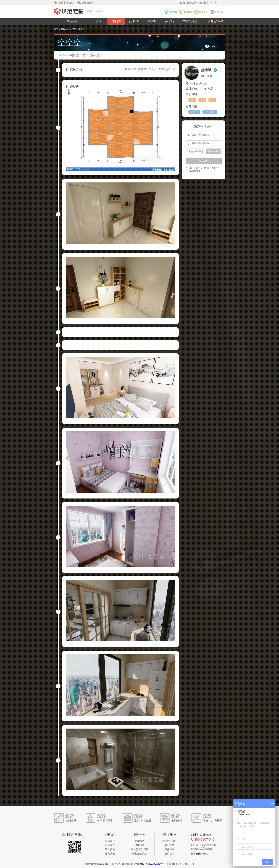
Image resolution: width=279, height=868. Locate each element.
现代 (74, 29)
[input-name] (204, 135)
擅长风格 (191, 94)
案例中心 (65, 29)
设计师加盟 (169, 841)
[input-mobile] (204, 143)
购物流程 (140, 845)
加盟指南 (169, 854)
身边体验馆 (217, 21)
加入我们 (110, 854)
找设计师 (134, 21)
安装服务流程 (140, 854)
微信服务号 (88, 3)
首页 (99, 21)
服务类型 (191, 106)
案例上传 (169, 845)
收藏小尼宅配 (66, 3)
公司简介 (110, 841)
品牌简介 (110, 845)
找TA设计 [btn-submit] (203, 161)
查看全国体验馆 (199, 854)
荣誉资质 (110, 849)
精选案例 (116, 21)
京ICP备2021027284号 (152, 864)
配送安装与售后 (140, 849)
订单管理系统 (190, 21)
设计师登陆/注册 (188, 3)
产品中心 (72, 21)
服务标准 (169, 849)
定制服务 (140, 841)
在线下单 (170, 21)
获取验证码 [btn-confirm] (214, 151)
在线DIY (152, 21)
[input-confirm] (195, 151)
